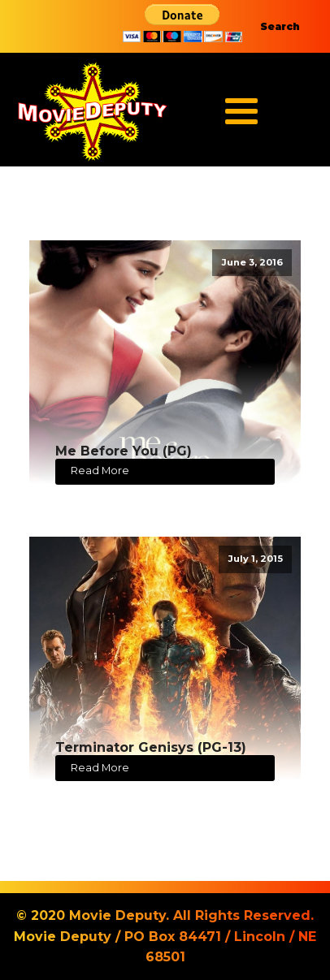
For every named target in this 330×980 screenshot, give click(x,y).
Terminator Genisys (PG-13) (151, 747)
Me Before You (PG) (124, 451)
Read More (100, 471)
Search (280, 26)
